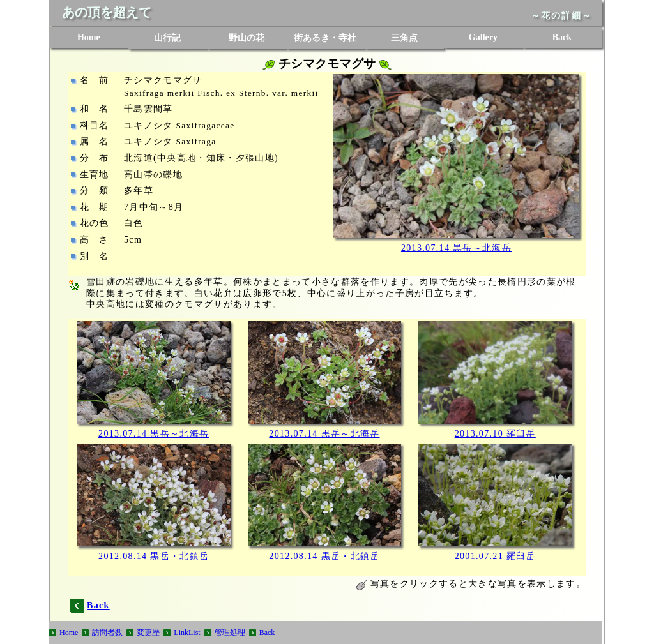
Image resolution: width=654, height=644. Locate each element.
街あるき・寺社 (325, 38)
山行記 (167, 38)
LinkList (187, 633)
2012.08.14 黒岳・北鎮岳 (154, 556)
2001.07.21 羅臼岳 (495, 556)
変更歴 (148, 633)
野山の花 (247, 38)
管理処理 (230, 633)
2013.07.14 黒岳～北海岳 (456, 248)
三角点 (404, 38)
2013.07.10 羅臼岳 (495, 434)
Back (562, 37)
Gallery (483, 37)
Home (89, 37)
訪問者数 (107, 633)
